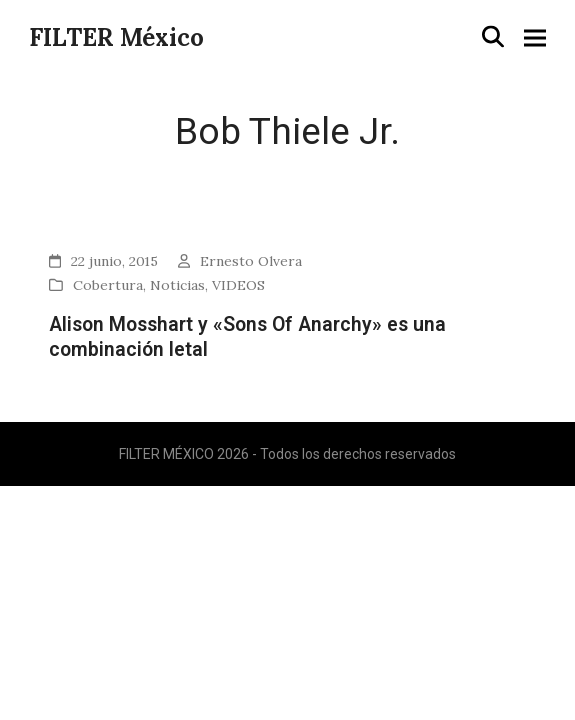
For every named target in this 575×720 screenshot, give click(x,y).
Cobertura (108, 285)
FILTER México (116, 37)
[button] (493, 37)
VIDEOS (238, 285)
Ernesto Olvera (251, 261)
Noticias (177, 285)
